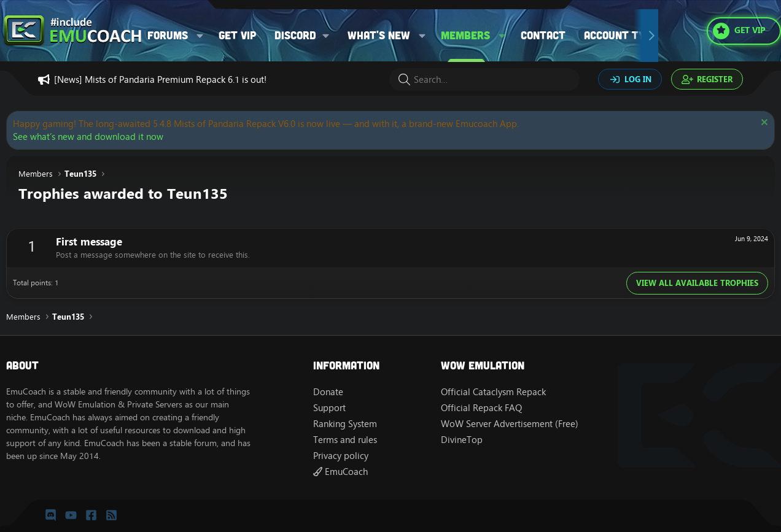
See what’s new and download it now (88, 137)
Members (465, 35)
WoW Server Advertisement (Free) (510, 424)
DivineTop (462, 440)
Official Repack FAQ (481, 408)
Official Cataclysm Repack (493, 392)
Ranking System (345, 424)
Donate (328, 392)
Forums (168, 35)
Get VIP (237, 35)
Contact (543, 35)
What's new (379, 35)
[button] (200, 35)
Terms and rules (345, 440)
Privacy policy (341, 456)
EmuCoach (340, 472)
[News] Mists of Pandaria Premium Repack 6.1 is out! (160, 79)
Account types (624, 35)
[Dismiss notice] (763, 124)
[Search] (484, 79)
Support (329, 408)
